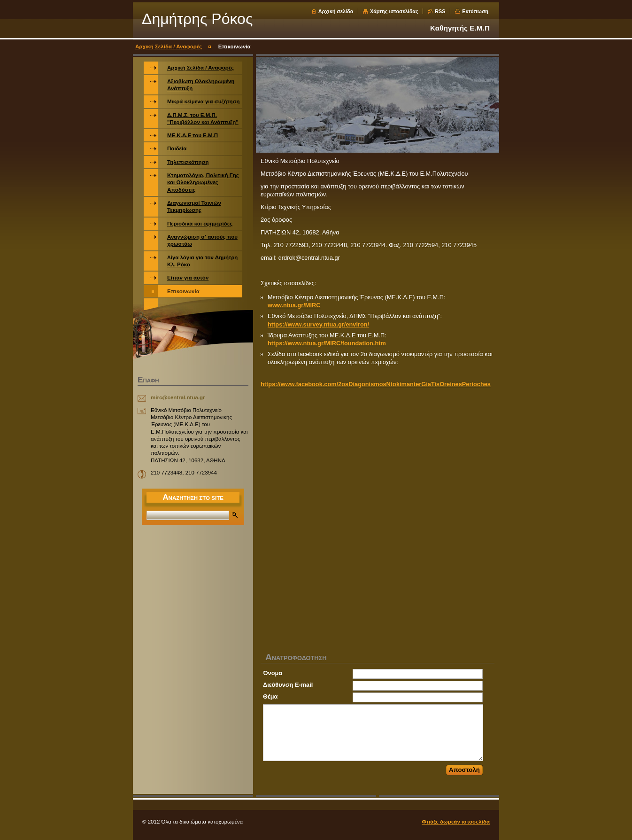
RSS (440, 11)
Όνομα (273, 673)
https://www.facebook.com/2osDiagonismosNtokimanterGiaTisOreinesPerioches (376, 384)
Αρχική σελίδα (336, 11)
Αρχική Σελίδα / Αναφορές (169, 47)
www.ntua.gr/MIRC (294, 305)
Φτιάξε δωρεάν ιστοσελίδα (456, 822)
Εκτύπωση (475, 11)
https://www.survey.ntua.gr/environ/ (318, 324)
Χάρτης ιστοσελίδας (394, 11)
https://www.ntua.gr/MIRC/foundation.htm (327, 343)
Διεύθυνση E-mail (288, 685)
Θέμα (270, 696)
